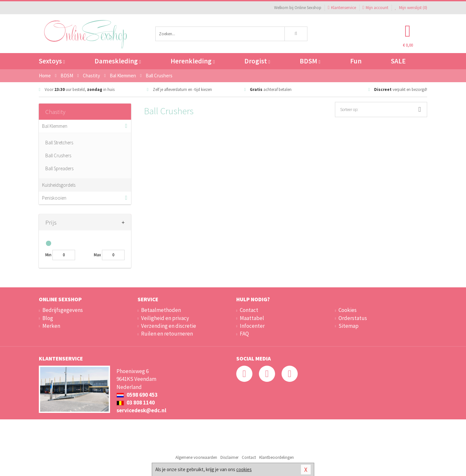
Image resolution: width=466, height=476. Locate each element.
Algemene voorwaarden (196, 457)
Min (48, 255)
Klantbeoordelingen (277, 457)
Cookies (348, 310)
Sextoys (52, 61)
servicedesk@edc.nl (141, 410)
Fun (356, 61)
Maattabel (252, 318)
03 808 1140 (136, 403)
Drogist (257, 61)
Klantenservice (342, 8)
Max (97, 255)
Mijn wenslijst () (411, 8)
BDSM (310, 61)
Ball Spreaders (59, 168)
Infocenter (252, 326)
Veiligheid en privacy (165, 318)
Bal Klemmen (55, 126)
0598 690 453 (137, 395)
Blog (48, 318)
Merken (51, 326)
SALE (398, 61)
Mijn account (375, 8)
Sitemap (349, 326)
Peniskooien (54, 198)
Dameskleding (118, 61)
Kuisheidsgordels (59, 185)
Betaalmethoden (161, 310)
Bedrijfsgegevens (63, 310)
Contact (249, 310)
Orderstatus (353, 318)
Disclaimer (229, 457)
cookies (244, 469)
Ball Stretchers (59, 143)
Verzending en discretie (169, 326)
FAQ (244, 334)
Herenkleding (193, 61)
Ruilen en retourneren (167, 334)
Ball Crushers (58, 155)
